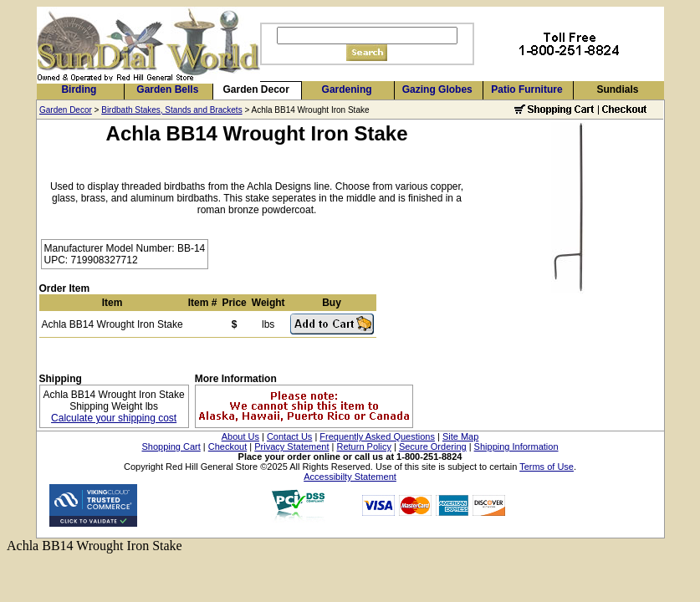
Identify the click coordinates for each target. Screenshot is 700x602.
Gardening (347, 89)
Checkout (227, 446)
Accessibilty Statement (350, 477)
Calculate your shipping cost (114, 418)
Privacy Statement (291, 446)
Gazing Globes (437, 89)
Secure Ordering (433, 446)
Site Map (460, 436)
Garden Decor (256, 89)
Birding (79, 89)
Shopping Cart (171, 446)
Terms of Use (547, 467)
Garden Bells (167, 89)
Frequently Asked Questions (377, 436)
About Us (240, 436)
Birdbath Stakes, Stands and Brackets (171, 110)
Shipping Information (516, 446)
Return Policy (364, 446)
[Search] (367, 36)
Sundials (617, 89)
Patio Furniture (526, 89)
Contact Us (289, 436)
